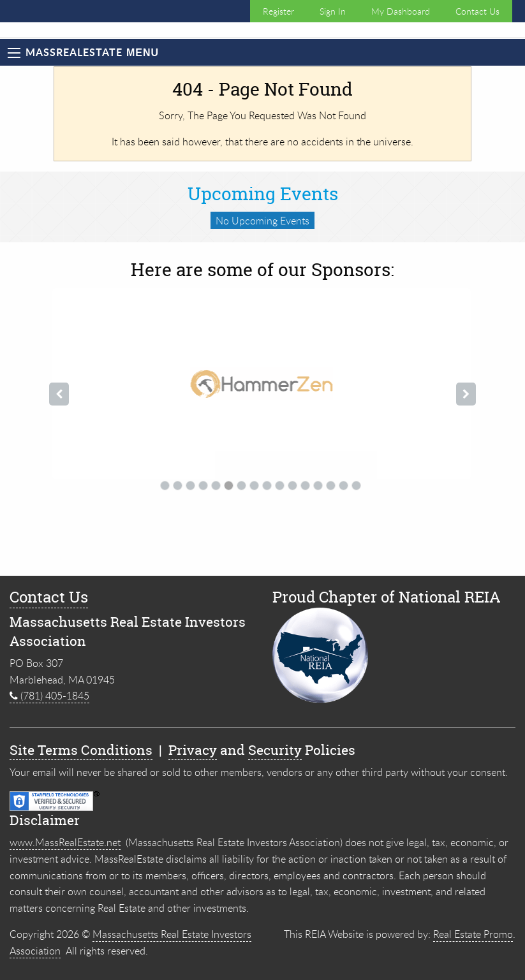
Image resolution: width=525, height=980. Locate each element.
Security (275, 750)
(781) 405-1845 (49, 696)
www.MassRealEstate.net (65, 842)
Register (278, 11)
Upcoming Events (263, 194)
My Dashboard (401, 11)
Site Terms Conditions (81, 750)
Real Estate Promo (473, 934)
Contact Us (477, 11)
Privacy (193, 750)
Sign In (333, 11)
